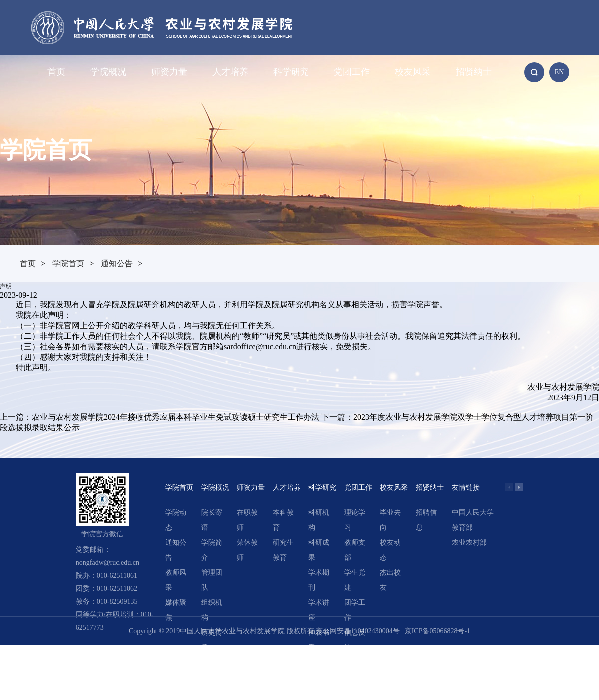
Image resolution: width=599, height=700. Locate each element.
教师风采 (176, 580)
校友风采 (413, 72)
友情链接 (466, 488)
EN (559, 72)
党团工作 (352, 72)
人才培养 (230, 72)
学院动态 (176, 520)
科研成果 (319, 550)
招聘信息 (426, 520)
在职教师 (247, 520)
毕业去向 (390, 520)
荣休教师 (247, 550)
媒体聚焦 (176, 610)
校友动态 (390, 550)
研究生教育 (283, 550)
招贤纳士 (474, 72)
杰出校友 (390, 580)
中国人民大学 (473, 513)
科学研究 (291, 72)
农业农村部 (469, 543)
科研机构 (319, 520)
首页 (56, 72)
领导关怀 (212, 670)
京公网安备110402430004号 (358, 631)
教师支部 (355, 550)
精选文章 (319, 670)
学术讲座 (319, 610)
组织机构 (212, 610)
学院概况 (108, 72)
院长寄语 (212, 520)
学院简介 (212, 550)
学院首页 (68, 264)
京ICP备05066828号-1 (438, 631)
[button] (519, 487)
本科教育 (283, 520)
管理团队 (212, 580)
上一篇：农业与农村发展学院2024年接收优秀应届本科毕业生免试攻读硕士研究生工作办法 (160, 417)
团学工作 (355, 610)
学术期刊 (319, 580)
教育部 (462, 528)
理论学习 (355, 520)
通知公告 (117, 264)
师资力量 (169, 72)
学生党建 (355, 580)
